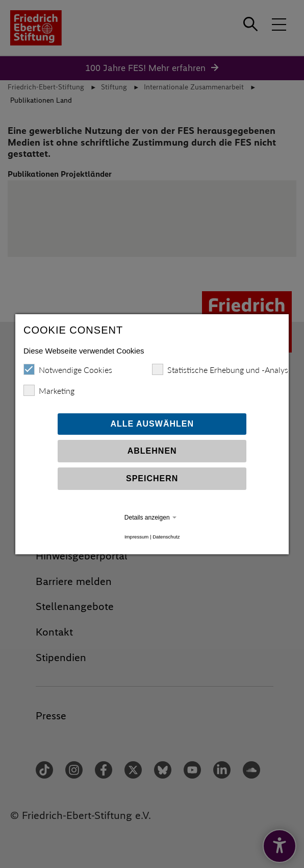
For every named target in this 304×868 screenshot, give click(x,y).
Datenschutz (166, 537)
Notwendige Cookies (68, 369)
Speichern (152, 478)
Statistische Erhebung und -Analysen (224, 369)
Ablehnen (152, 451)
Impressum (136, 537)
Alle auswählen (152, 424)
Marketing (49, 390)
